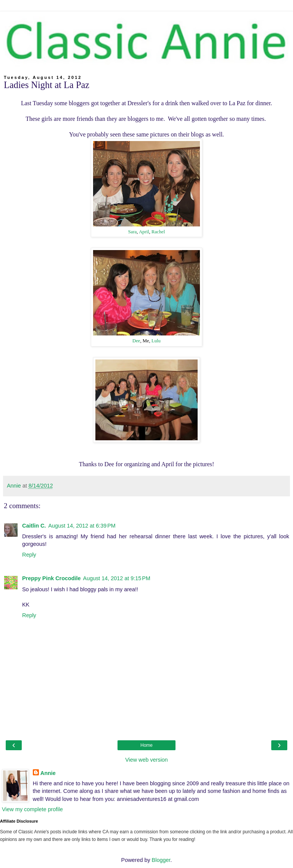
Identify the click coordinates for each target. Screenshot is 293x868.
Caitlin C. (34, 526)
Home (146, 745)
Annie (48, 773)
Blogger (161, 860)
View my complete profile (32, 809)
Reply (29, 555)
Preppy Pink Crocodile (52, 578)
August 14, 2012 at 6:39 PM (82, 526)
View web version (146, 760)
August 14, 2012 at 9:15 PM (117, 578)
